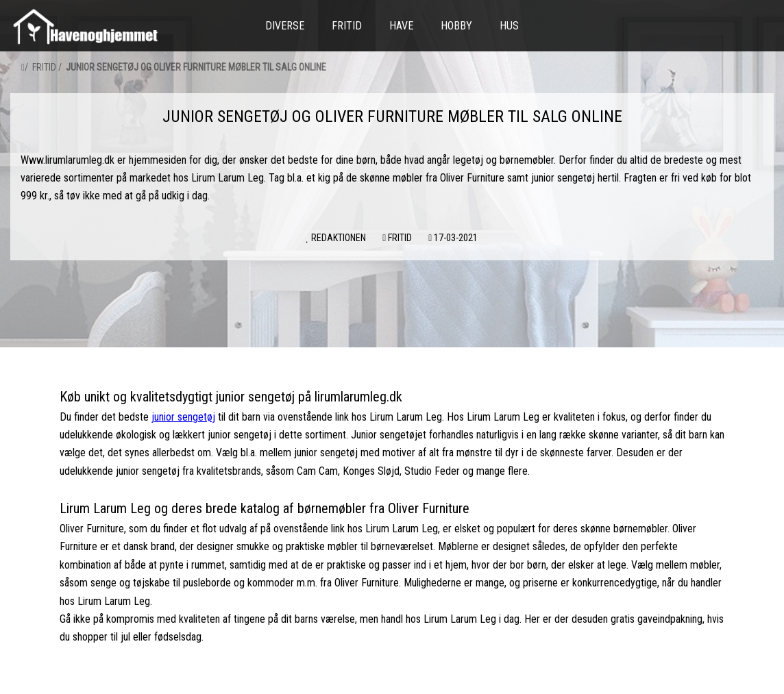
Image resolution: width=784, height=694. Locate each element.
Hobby (456, 26)
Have (401, 26)
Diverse (285, 26)
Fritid (347, 26)
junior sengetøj (183, 417)
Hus (509, 26)
